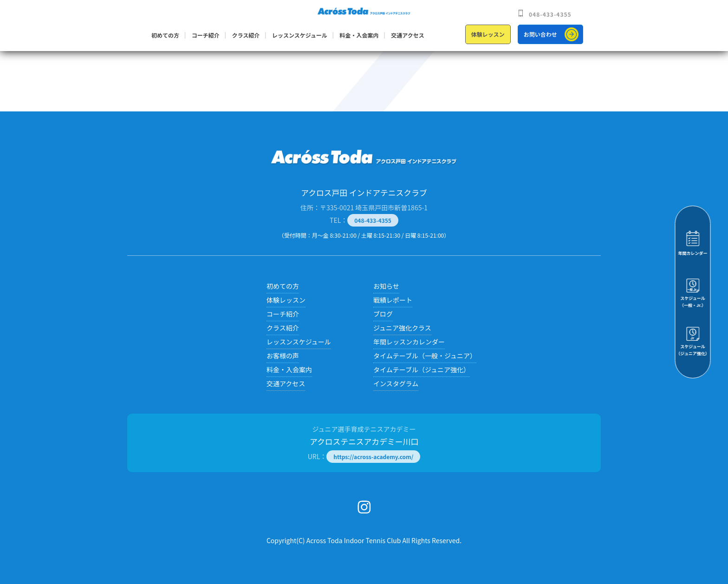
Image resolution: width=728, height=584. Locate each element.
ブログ (383, 314)
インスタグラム (396, 383)
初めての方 (165, 35)
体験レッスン (488, 34)
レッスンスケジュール (300, 35)
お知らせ (386, 286)
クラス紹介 (246, 35)
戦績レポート (393, 300)
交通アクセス (407, 35)
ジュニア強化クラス (402, 328)
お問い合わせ (540, 34)
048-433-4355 (550, 14)
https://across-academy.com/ (373, 457)
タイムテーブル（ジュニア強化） (422, 370)
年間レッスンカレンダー (409, 342)
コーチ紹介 (206, 35)
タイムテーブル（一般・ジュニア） (425, 356)
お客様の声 (283, 356)
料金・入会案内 (359, 35)
